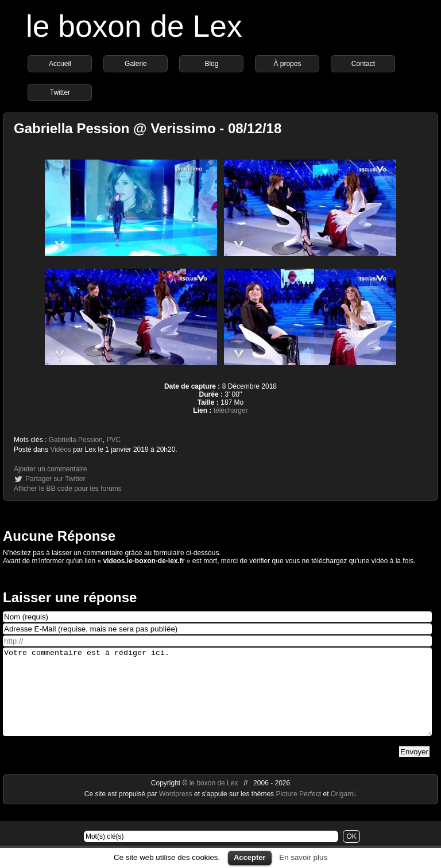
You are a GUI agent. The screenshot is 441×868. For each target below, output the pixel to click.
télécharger (231, 410)
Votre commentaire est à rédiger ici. (217, 700)
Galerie (136, 64)
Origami (343, 811)
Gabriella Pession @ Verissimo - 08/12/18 (148, 128)
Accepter (250, 857)
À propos (287, 64)
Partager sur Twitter (55, 479)
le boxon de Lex (134, 26)
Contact (363, 64)
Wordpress (177, 811)
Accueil (60, 64)
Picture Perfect (298, 811)
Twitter (60, 92)
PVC (113, 440)
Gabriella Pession (76, 440)
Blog (211, 64)
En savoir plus (303, 857)
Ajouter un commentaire (50, 469)
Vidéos (60, 449)
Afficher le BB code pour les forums (68, 489)
